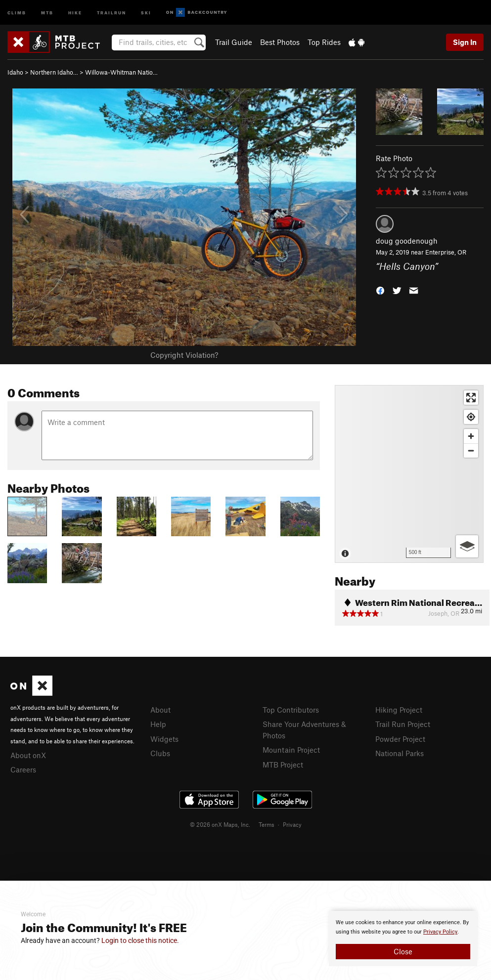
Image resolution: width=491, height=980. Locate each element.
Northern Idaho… (54, 72)
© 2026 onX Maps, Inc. (220, 824)
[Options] (467, 546)
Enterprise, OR (446, 252)
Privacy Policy (440, 932)
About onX (28, 755)
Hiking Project (399, 710)
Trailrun (112, 12)
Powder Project (400, 739)
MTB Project (283, 765)
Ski (146, 12)
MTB (47, 12)
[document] (403, 938)
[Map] (409, 474)
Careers (23, 769)
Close (403, 951)
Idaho (15, 72)
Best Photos (280, 42)
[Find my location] (471, 417)
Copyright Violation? (184, 355)
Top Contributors (291, 710)
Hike (75, 12)
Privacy (292, 824)
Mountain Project (291, 750)
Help (158, 724)
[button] (380, 289)
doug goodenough (407, 241)
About (160, 710)
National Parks (400, 753)
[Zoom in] (471, 436)
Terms (267, 824)
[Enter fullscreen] (471, 398)
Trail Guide (234, 42)
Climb (17, 12)
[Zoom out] (471, 450)
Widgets (164, 739)
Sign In (465, 42)
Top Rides (324, 42)
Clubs (160, 753)
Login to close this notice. (140, 940)
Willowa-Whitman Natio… (121, 72)
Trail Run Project (403, 724)
